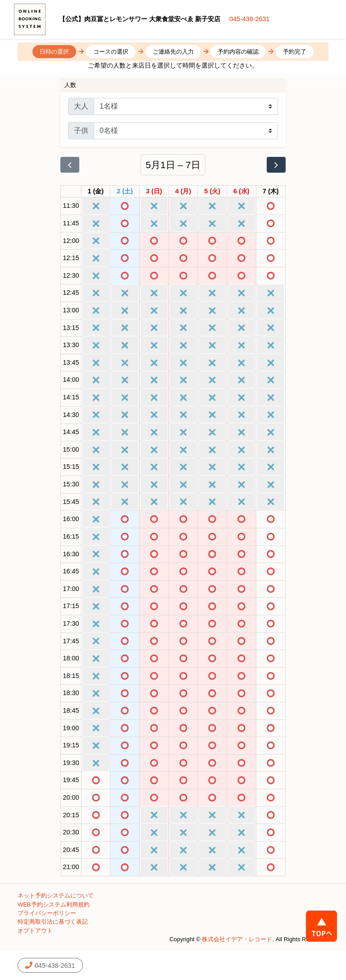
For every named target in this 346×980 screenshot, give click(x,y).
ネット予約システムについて (56, 895)
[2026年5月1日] (96, 192)
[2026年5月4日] (183, 192)
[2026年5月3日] (154, 192)
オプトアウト (35, 931)
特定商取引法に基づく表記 (53, 922)
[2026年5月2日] (125, 192)
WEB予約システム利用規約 (54, 904)
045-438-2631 (250, 19)
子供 (81, 131)
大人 (81, 106)
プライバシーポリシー (47, 913)
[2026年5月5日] (212, 192)
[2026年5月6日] (241, 192)
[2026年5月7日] (271, 192)
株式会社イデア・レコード (237, 939)
